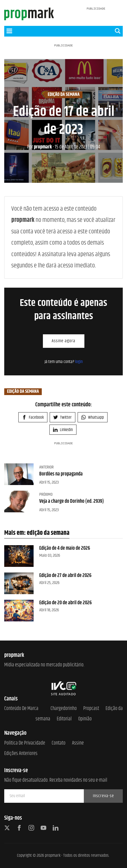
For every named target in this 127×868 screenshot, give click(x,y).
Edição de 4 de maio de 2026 (65, 548)
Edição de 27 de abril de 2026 (65, 576)
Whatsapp (93, 417)
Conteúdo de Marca (21, 709)
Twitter (63, 417)
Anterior (46, 467)
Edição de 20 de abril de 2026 (65, 603)
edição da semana (64, 95)
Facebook (33, 417)
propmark (40, 147)
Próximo (46, 494)
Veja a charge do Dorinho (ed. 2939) (72, 501)
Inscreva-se (103, 796)
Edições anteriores (21, 754)
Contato (59, 743)
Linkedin (63, 430)
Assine (78, 743)
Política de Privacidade (25, 743)
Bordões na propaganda (61, 474)
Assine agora (63, 341)
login (79, 362)
